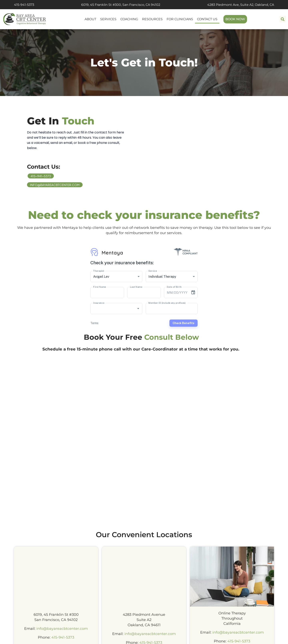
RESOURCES (152, 19)
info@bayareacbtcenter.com (55, 185)
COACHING (129, 19)
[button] (283, 19)
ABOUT (90, 19)
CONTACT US (207, 19)
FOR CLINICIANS (180, 19)
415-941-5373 (24, 5)
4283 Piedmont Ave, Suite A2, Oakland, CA (241, 5)
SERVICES (108, 19)
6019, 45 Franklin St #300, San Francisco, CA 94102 (121, 5)
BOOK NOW (235, 19)
